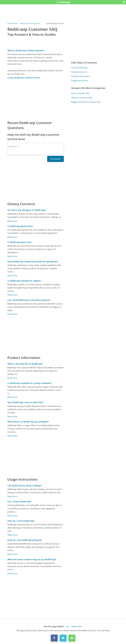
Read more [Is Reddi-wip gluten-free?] (12, 237)
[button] (124, 2)
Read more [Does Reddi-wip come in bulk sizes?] (12, 417)
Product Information (80, 76)
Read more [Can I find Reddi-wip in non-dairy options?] (12, 314)
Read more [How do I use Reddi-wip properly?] (12, 554)
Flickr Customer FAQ (80, 93)
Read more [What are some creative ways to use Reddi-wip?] (12, 573)
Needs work (77, 626)
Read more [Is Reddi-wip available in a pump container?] (12, 397)
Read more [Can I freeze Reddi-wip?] (12, 516)
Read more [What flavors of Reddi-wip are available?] (12, 436)
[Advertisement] (36, 100)
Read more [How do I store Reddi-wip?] (12, 535)
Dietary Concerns (79, 72)
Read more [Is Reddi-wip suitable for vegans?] (12, 295)
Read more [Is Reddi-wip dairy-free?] (12, 256)
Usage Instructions (80, 81)
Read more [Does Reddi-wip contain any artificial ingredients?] (12, 276)
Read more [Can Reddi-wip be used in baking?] (12, 496)
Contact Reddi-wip (79, 68)
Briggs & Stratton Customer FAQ (86, 102)
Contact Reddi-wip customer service (24, 78)
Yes (68, 626)
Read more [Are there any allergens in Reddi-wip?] (12, 221)
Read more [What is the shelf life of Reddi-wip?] (12, 378)
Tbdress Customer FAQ (82, 98)
